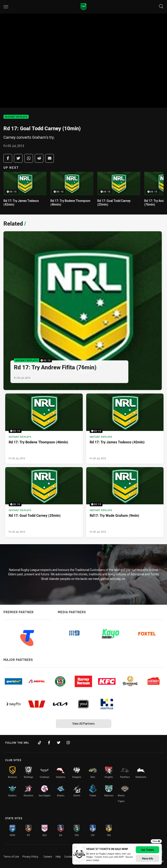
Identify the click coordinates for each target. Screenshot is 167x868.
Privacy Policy (30, 856)
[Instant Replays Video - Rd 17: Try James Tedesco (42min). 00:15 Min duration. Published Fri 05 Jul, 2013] (125, 428)
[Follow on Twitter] (59, 743)
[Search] (161, 7)
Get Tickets (148, 850)
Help (58, 856)
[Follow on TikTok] (40, 743)
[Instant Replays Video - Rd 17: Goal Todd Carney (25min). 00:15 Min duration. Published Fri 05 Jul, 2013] (44, 502)
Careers (48, 856)
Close (156, 841)
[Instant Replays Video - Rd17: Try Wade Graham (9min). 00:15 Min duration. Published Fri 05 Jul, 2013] (125, 502)
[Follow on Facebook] (49, 743)
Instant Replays (16, 117)
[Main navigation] (6, 7)
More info (148, 858)
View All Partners (83, 724)
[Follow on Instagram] (68, 743)
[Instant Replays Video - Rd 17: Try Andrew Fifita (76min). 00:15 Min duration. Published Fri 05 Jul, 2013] (83, 311)
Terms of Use (11, 856)
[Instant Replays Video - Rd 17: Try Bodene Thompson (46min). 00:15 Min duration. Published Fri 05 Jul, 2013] (44, 428)
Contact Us (71, 856)
